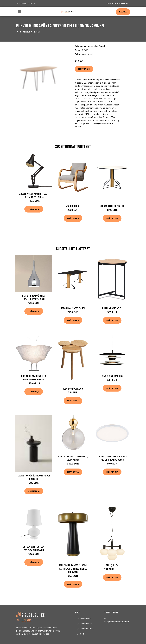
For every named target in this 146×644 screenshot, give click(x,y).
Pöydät (36, 32)
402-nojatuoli (73, 206)
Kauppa (123, 12)
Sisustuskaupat (87, 629)
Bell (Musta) (112, 565)
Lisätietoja (84, 69)
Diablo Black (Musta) (112, 376)
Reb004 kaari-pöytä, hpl (112, 206)
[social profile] (34, 3)
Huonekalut (24, 32)
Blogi (82, 634)
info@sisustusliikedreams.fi (117, 3)
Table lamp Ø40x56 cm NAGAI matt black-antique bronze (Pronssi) (73, 569)
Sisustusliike (85, 618)
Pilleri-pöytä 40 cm (112, 308)
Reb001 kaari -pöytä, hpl (73, 308)
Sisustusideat (86, 624)
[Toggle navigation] (19, 11)
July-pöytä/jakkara (73, 389)
